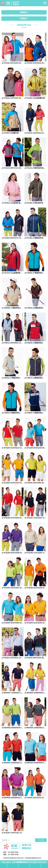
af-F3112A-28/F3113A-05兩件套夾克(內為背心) (13, 168)
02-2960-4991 (13, 852)
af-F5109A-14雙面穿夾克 (34, 238)
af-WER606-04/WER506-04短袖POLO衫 (13, 728)
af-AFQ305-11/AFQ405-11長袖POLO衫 (35, 553)
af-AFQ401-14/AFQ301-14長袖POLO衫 (35, 518)
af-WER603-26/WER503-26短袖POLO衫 (13, 798)
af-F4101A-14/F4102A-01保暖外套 (35, 133)
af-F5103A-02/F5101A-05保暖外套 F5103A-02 (35, 63)
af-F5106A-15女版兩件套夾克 (13, 203)
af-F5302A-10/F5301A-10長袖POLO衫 (13, 658)
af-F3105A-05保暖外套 (10, 133)
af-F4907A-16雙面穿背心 (34, 378)
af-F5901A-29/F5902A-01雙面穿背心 (13, 343)
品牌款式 (24, 12)
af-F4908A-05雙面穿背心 (11, 413)
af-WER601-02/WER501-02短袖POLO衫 (13, 763)
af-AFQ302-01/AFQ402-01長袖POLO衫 (13, 518)
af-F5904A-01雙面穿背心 (34, 343)
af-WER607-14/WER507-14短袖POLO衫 (13, 693)
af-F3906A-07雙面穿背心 (34, 273)
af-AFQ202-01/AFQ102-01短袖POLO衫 (13, 448)
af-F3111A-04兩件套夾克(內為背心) (35, 168)
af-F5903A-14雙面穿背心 (34, 413)
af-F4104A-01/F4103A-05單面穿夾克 (13, 63)
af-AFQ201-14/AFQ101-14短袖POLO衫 (13, 833)
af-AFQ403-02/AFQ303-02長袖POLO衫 (35, 623)
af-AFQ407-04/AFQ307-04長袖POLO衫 (13, 588)
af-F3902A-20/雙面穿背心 (34, 308)
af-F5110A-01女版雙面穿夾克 (13, 273)
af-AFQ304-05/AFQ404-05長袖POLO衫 (13, 623)
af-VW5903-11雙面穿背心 (11, 308)
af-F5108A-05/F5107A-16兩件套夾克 (13, 238)
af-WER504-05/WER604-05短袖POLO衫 (35, 763)
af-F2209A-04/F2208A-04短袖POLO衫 (35, 483)
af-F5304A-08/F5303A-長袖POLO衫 (35, 658)
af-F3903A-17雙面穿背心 (11, 378)
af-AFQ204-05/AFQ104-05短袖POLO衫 (35, 448)
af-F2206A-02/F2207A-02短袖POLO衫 (35, 798)
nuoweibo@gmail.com (33, 858)
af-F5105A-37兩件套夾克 (34, 203)
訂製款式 (24, 18)
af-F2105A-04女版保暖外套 (35, 98)
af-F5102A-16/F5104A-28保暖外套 (13, 98)
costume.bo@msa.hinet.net (13, 858)
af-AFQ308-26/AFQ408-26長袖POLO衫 (13, 553)
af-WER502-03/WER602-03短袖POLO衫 (35, 693)
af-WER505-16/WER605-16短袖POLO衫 (35, 728)
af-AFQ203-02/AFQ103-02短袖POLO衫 (13, 483)
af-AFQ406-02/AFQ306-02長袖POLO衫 (35, 588)
